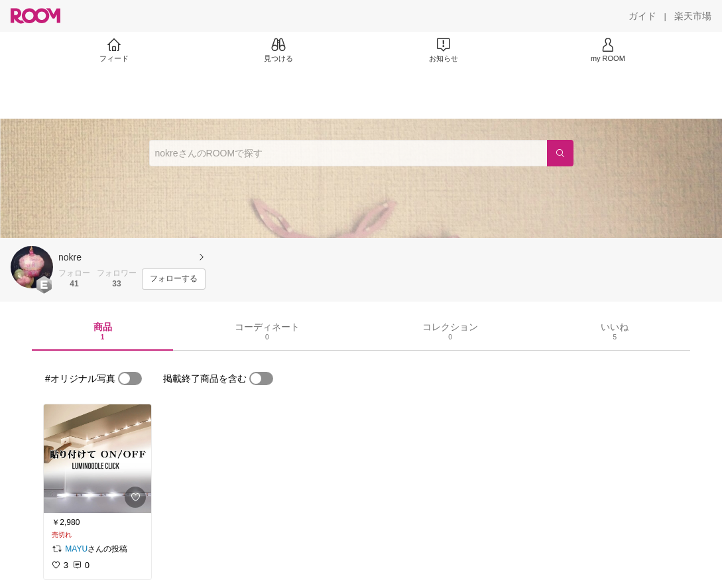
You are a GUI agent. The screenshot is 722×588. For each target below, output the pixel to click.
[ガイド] (642, 16)
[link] (97, 459)
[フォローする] (174, 279)
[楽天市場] (693, 16)
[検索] (560, 153)
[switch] (130, 379)
